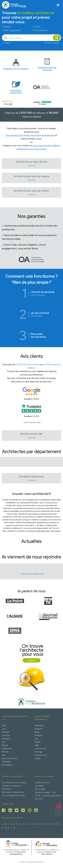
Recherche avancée (52, 43)
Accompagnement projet (13, 795)
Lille (4, 755)
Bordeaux (6, 739)
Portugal (38, 752)
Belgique (39, 729)
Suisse (37, 758)
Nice (4, 742)
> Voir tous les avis (31, 422)
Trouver (31, 660)
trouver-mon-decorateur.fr (49, 853)
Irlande (38, 742)
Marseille (6, 732)
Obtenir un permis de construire (11, 787)
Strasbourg (7, 748)
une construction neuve (18, 135)
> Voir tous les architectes (32, 574)
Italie (37, 745)
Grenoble (6, 762)
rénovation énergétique (42, 135)
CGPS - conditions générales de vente (48, 797)
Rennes (5, 752)
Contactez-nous (42, 782)
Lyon (4, 729)
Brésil (37, 732)
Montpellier (7, 765)
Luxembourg (40, 748)
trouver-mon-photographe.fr (18, 853)
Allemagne (39, 725)
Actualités (39, 786)
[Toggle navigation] (58, 5)
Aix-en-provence (9, 758)
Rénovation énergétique (13, 792)
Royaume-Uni (41, 755)
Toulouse (6, 735)
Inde (37, 739)
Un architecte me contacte (14, 782)
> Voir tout (31, 166)
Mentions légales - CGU (45, 792)
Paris (4, 725)
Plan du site (40, 789)
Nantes (5, 745)
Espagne (39, 735)
